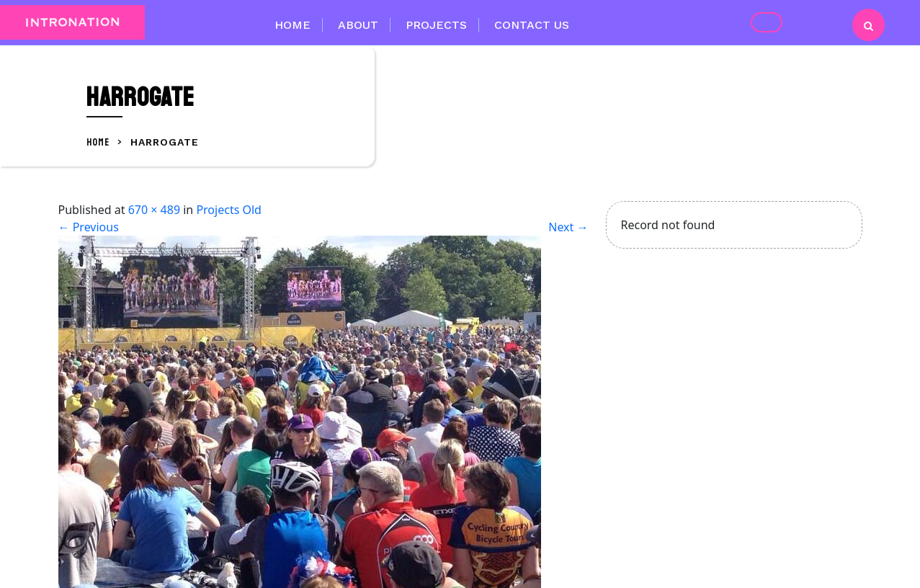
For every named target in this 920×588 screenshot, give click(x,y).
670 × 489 (154, 210)
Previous (89, 227)
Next (568, 227)
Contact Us (532, 25)
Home (292, 25)
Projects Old (229, 210)
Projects (436, 25)
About (358, 25)
